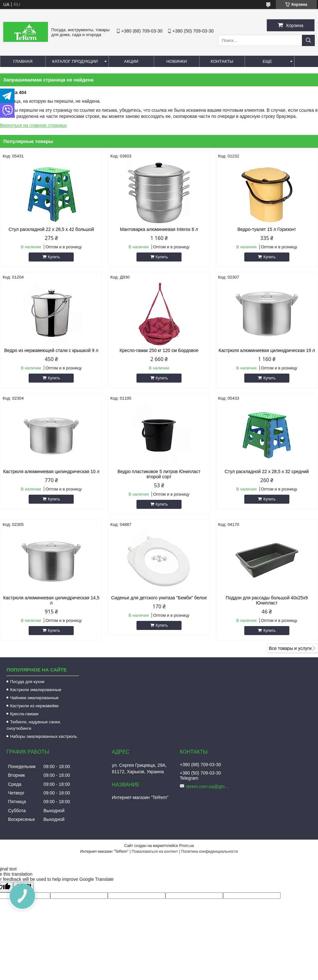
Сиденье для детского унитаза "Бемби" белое (159, 598)
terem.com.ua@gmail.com (209, 786)
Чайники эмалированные (34, 698)
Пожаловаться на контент (155, 852)
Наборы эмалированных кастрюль (43, 736)
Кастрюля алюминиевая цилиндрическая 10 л (51, 471)
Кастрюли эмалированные (36, 690)
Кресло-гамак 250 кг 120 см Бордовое (159, 350)
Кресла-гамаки (24, 714)
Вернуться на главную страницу (33, 125)
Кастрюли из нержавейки (34, 706)
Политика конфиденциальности (209, 852)
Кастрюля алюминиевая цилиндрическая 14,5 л (51, 600)
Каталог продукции (75, 61)
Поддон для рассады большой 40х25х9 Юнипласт (267, 600)
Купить (54, 257)
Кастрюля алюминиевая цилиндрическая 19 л (267, 350)
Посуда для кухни (27, 682)
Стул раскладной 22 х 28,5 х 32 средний (267, 471)
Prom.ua (187, 846)
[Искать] (308, 40)
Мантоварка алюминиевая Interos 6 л (159, 229)
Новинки (177, 61)
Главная (23, 61)
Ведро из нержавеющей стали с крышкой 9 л (51, 350)
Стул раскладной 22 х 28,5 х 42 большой (51, 229)
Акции (131, 61)
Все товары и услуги (290, 648)
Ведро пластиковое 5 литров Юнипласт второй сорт (159, 474)
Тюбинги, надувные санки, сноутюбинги (34, 725)
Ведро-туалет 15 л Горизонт (267, 229)
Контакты (222, 61)
